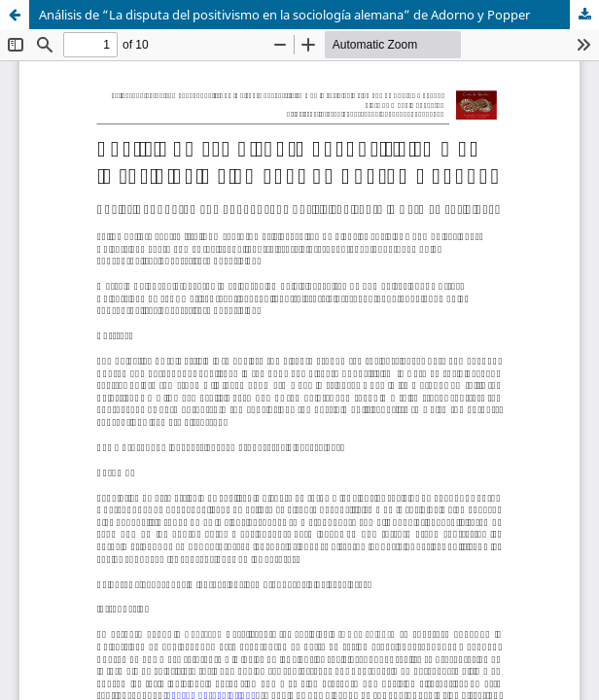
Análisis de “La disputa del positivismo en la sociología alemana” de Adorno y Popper (284, 15)
